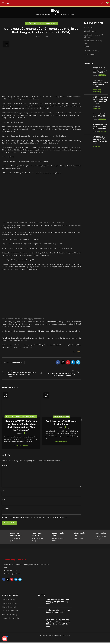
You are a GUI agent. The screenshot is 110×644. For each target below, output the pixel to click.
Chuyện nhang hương (67, 15)
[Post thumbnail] (41, 604)
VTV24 (79, 352)
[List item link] (26, 572)
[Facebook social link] (58, 362)
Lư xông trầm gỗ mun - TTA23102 (99, 115)
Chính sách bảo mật (9, 601)
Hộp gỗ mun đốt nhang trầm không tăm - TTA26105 (100, 70)
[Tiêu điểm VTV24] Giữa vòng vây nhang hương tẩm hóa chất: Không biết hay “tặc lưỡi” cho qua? (21, 427)
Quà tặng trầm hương (92, 51)
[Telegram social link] (78, 362)
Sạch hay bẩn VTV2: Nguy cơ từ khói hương (62, 424)
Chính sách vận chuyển (10, 605)
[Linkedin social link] (73, 362)
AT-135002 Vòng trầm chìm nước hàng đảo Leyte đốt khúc (100, 140)
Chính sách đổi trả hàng (10, 612)
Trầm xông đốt (89, 27)
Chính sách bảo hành (9, 608)
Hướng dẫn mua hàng (9, 616)
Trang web (5, 510)
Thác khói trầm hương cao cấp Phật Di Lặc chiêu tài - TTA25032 (100, 84)
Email (4, 501)
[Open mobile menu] (5, 3)
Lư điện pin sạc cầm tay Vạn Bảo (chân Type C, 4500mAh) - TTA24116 (100, 100)
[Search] (102, 3)
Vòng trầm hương (90, 31)
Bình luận (6, 467)
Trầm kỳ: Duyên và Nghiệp (50, 15)
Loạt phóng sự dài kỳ (49, 23)
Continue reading (21, 447)
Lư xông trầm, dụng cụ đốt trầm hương (94, 36)
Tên (4, 492)
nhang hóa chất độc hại (14, 362)
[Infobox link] (77, 537)
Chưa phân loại (89, 54)
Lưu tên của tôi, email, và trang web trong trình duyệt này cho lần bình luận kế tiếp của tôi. (35, 519)
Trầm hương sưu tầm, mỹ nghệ (93, 42)
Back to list (41, 374)
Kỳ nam (87, 47)
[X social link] (63, 362)
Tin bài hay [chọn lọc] (29, 418)
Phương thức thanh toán (10, 620)
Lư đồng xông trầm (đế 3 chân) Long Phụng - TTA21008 (100, 127)
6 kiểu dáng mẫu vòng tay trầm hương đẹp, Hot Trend (58, 613)
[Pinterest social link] (68, 362)
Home (38, 15)
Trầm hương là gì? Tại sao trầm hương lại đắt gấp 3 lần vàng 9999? (58, 603)
